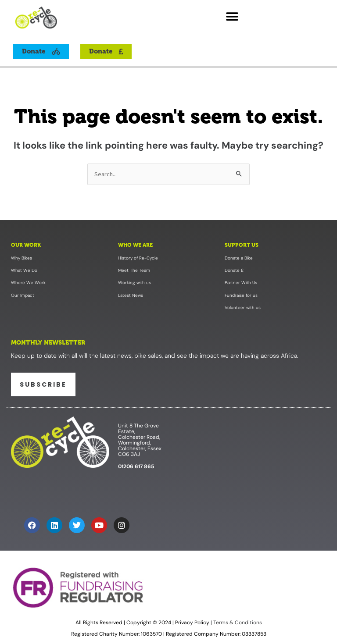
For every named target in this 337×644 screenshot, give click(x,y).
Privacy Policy (192, 623)
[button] (232, 16)
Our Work (26, 245)
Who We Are (135, 245)
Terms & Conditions (237, 623)
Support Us (242, 245)
